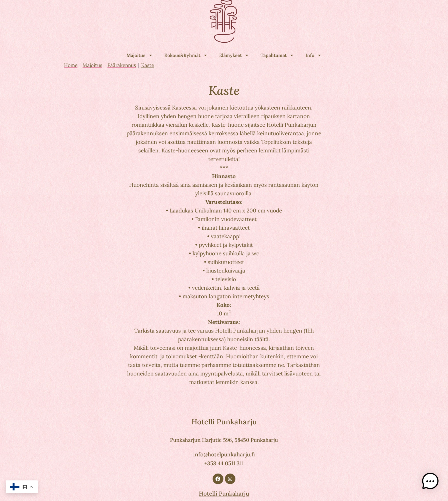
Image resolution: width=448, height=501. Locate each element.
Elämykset (234, 55)
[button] (430, 482)
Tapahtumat (277, 55)
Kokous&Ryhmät (186, 55)
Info (314, 55)
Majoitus (140, 55)
